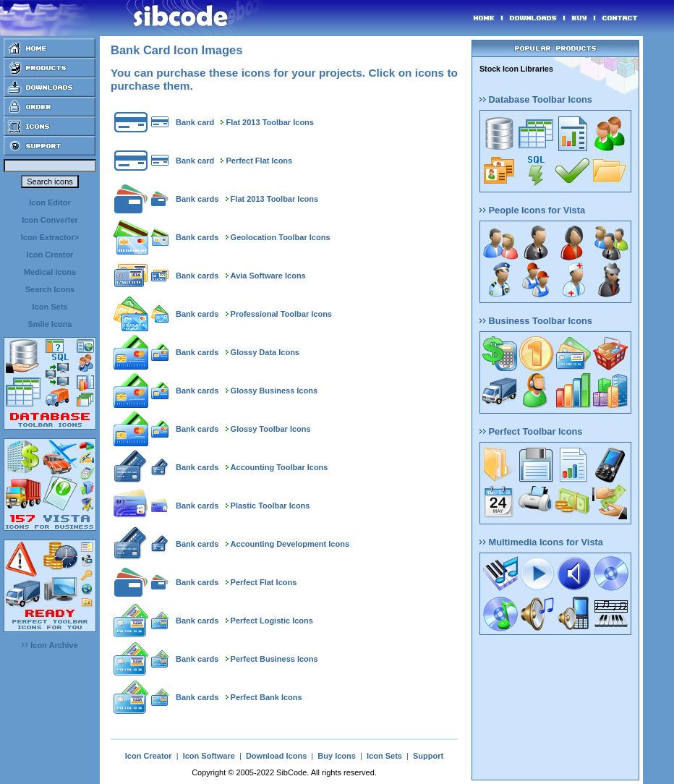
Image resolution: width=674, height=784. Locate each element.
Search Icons (50, 289)
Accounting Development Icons (290, 544)
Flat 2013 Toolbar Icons (270, 122)
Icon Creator (50, 255)
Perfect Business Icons (274, 659)
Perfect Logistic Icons (272, 621)
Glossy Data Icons (265, 352)
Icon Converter (50, 220)
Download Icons (276, 756)
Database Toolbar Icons (536, 99)
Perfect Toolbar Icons (531, 431)
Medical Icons (50, 272)
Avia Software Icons (268, 276)
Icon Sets (50, 307)
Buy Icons (337, 756)
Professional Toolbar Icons (281, 314)
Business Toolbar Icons (536, 321)
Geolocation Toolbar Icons (281, 237)
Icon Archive (50, 645)
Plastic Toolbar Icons (270, 506)
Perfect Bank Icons (266, 697)
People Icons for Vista (532, 210)
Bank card (195, 122)
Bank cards (197, 199)
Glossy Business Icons (274, 391)
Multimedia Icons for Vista (541, 542)
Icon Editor (50, 203)
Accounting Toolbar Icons (280, 467)
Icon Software (209, 756)
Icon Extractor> (50, 237)
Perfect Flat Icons (260, 161)
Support (428, 756)
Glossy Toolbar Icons (271, 429)
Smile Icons (50, 324)
